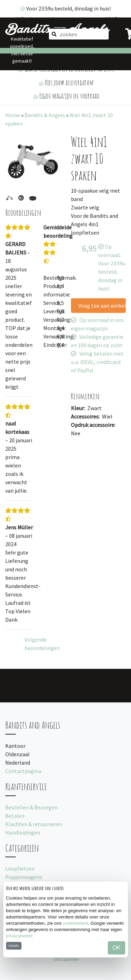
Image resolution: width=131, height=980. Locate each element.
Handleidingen (23, 832)
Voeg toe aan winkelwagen (102, 306)
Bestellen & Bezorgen (31, 807)
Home (13, 115)
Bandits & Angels (45, 115)
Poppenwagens (24, 877)
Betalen (15, 816)
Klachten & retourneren (34, 824)
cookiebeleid (75, 923)
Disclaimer (67, 959)
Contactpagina (23, 771)
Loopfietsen (20, 868)
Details (13, 946)
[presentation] (15, 167)
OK (117, 948)
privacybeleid (19, 936)
